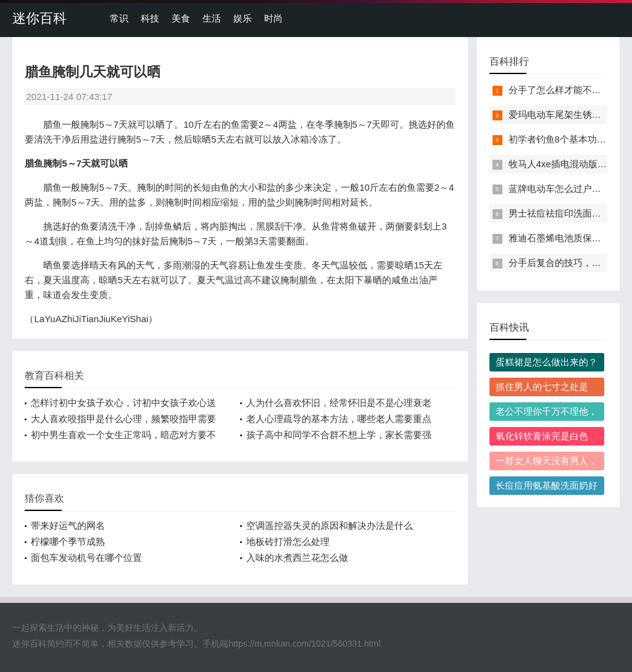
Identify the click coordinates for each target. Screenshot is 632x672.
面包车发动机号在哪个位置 (86, 558)
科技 (150, 18)
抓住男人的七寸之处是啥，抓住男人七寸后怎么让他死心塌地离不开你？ (547, 389)
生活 (212, 18)
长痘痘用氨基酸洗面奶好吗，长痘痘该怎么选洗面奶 (547, 487)
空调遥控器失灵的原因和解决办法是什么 (330, 525)
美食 (181, 18)
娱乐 (243, 18)
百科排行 (509, 61)
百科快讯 (509, 327)
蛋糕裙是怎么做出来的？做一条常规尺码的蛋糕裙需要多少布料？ (547, 364)
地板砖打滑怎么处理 (288, 541)
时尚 (273, 18)
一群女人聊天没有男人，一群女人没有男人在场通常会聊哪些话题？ (547, 463)
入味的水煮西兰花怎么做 (297, 558)
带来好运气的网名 (68, 525)
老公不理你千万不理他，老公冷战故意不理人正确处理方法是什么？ (547, 413)
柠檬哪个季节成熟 (68, 541)
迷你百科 (39, 18)
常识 (119, 18)
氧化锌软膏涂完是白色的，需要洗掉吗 (542, 438)
